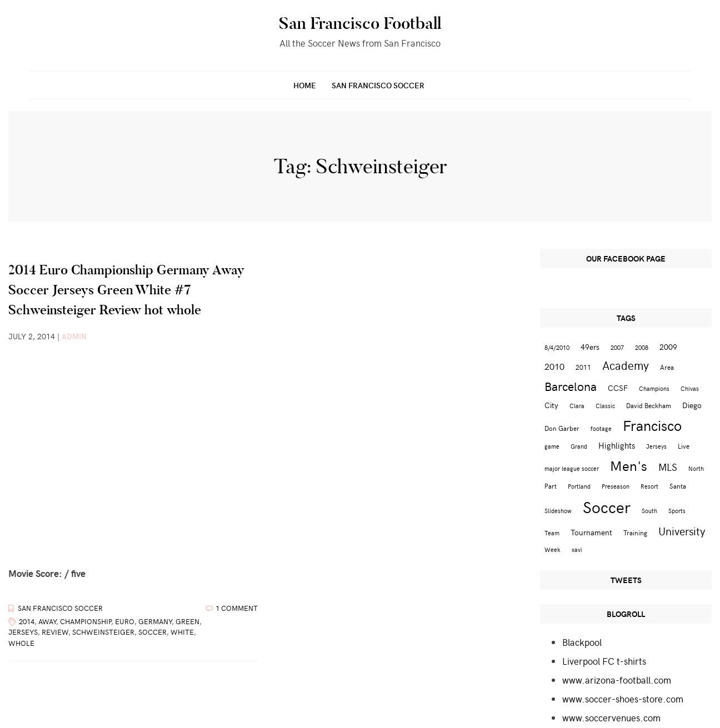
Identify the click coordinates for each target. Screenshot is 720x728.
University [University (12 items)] (682, 531)
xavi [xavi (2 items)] (577, 549)
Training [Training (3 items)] (635, 532)
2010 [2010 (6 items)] (554, 366)
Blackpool (582, 642)
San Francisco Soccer (378, 85)
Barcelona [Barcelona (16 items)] (571, 386)
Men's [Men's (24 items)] (629, 465)
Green (187, 621)
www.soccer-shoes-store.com (623, 699)
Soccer (152, 632)
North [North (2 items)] (696, 468)
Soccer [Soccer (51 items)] (607, 506)
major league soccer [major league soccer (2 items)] (572, 468)
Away (47, 621)
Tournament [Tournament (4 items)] (591, 532)
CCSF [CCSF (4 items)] (618, 388)
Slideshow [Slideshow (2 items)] (558, 511)
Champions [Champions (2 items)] (654, 388)
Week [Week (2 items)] (552, 549)
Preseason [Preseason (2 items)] (616, 486)
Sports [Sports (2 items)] (677, 511)
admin (74, 336)
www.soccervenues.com (611, 717)
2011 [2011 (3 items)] (583, 367)
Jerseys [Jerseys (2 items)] (656, 446)
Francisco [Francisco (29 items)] (652, 425)
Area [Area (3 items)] (667, 367)
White (182, 632)
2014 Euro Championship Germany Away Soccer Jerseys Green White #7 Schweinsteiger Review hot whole (126, 290)
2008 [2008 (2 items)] (642, 347)
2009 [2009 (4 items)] (668, 347)
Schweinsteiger (103, 632)
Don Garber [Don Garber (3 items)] (562, 428)
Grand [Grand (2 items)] (579, 446)
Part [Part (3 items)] (551, 486)
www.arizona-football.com (617, 680)
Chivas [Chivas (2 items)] (690, 388)
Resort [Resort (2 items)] (649, 486)
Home (305, 85)
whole (21, 643)
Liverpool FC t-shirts (604, 661)
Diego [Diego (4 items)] (692, 405)
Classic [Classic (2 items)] (605, 406)
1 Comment (237, 608)
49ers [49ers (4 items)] (590, 347)
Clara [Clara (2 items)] (577, 406)
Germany (155, 621)
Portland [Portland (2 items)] (579, 486)
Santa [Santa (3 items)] (678, 486)
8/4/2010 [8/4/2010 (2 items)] (557, 347)
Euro (125, 621)
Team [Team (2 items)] (552, 533)
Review (55, 632)
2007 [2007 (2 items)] (617, 347)
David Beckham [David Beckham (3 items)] (649, 405)
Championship (86, 621)
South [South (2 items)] (649, 511)
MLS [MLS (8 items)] (668, 467)
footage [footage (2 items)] (601, 428)
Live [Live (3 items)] (684, 446)
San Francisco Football (360, 23)
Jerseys (23, 632)
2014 (27, 621)
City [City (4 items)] (551, 405)
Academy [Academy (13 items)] (626, 365)
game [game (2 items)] (552, 446)
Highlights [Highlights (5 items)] (617, 445)
